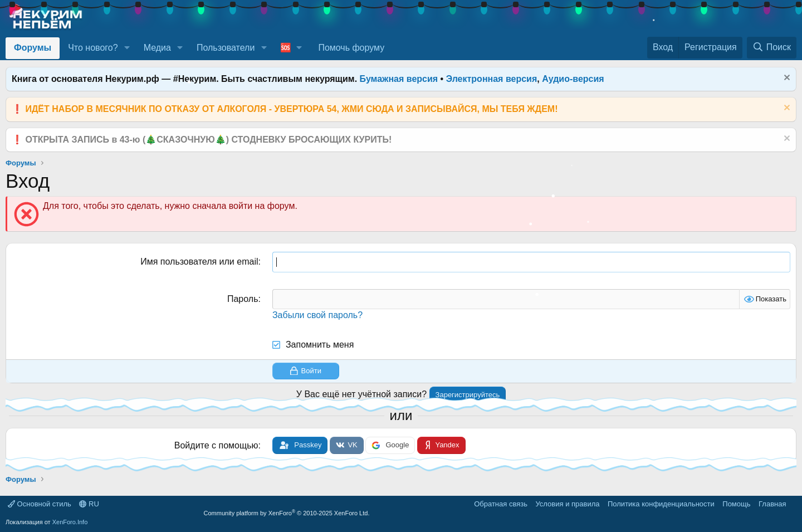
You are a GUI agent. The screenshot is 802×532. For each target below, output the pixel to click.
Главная (772, 504)
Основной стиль (40, 504)
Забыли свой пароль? (317, 315)
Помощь (736, 504)
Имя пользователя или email (199, 262)
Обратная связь (501, 504)
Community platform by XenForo (287, 513)
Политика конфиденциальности (661, 504)
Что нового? (93, 48)
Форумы (33, 48)
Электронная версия (492, 79)
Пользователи (226, 48)
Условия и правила (567, 504)
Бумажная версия (399, 79)
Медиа (157, 48)
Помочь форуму (351, 48)
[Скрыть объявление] (786, 79)
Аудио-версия (573, 79)
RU (89, 504)
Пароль (243, 299)
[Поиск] (772, 47)
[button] (127, 48)
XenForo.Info (70, 522)
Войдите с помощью (216, 445)
